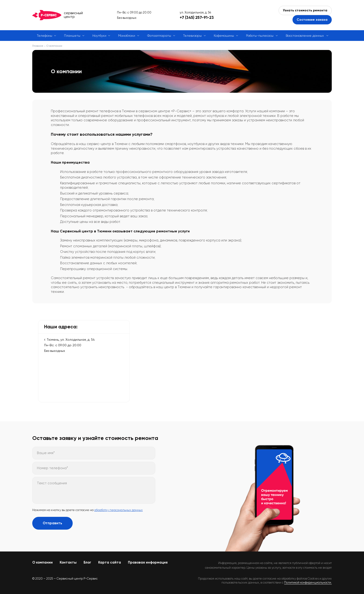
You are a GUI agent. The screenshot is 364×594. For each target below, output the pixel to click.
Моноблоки (127, 36)
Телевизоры (192, 36)
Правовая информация (148, 562)
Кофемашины (224, 36)
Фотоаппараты (159, 36)
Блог (87, 562)
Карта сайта (110, 562)
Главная (38, 46)
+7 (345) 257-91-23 (197, 17)
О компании (42, 562)
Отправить (52, 523)
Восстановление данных (305, 36)
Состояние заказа (312, 20)
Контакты (68, 562)
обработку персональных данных (119, 510)
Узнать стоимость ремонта (305, 10)
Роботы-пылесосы (260, 36)
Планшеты (72, 36)
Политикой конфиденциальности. (308, 582)
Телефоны (45, 36)
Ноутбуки (99, 36)
